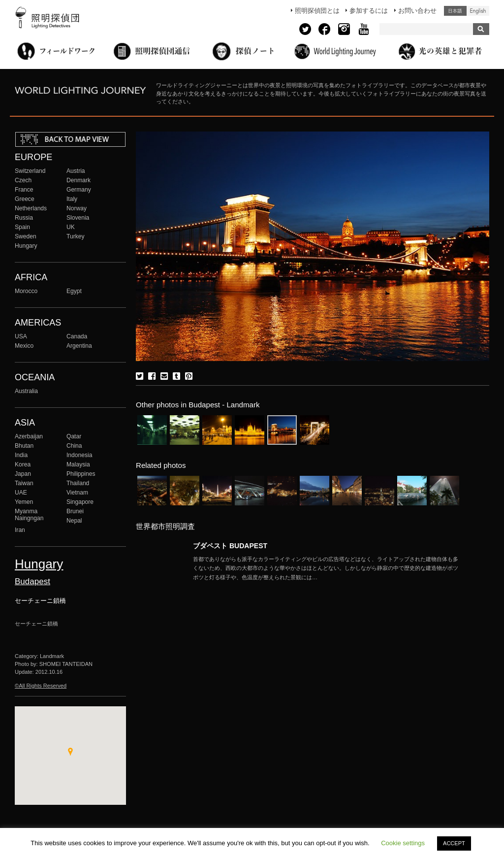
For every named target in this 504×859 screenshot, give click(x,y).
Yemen (24, 502)
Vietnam (77, 493)
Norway (77, 208)
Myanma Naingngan (29, 515)
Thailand (78, 483)
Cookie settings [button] (403, 843)
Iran (20, 530)
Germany (79, 190)
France (24, 190)
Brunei (75, 511)
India (21, 455)
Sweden (26, 236)
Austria (76, 171)
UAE (21, 493)
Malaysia (78, 464)
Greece (25, 199)
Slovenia (78, 218)
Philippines (81, 474)
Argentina (79, 346)
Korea (23, 464)
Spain (22, 227)
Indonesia (79, 455)
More (326, 568)
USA (21, 336)
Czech (23, 180)
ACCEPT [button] (454, 843)
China (74, 446)
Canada (77, 336)
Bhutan (24, 446)
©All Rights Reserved (41, 686)
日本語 (455, 11)
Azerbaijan (29, 436)
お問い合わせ (417, 11)
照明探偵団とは (317, 11)
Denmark (79, 180)
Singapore (80, 502)
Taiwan (24, 483)
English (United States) (478, 11)
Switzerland (30, 171)
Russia (24, 218)
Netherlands (31, 208)
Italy (72, 199)
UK (71, 227)
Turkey (75, 236)
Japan (23, 474)
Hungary (26, 246)
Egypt (74, 291)
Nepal (74, 521)
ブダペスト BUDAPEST (230, 546)
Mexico (24, 346)
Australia (26, 391)
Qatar (74, 436)
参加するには (369, 11)
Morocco (26, 291)
